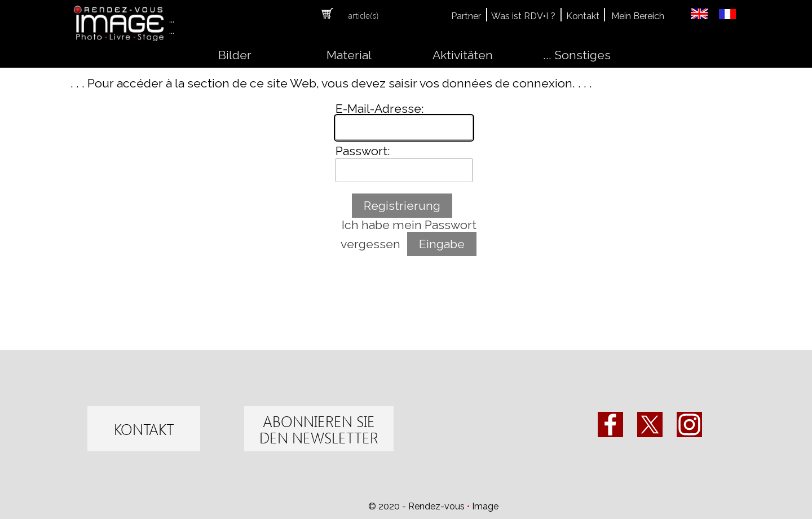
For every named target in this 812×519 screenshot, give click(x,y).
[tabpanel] (371, 15)
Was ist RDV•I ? (523, 16)
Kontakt (583, 16)
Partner (466, 16)
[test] (144, 429)
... (172, 19)
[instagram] (689, 425)
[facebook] (610, 425)
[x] (650, 425)
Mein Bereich (638, 16)
